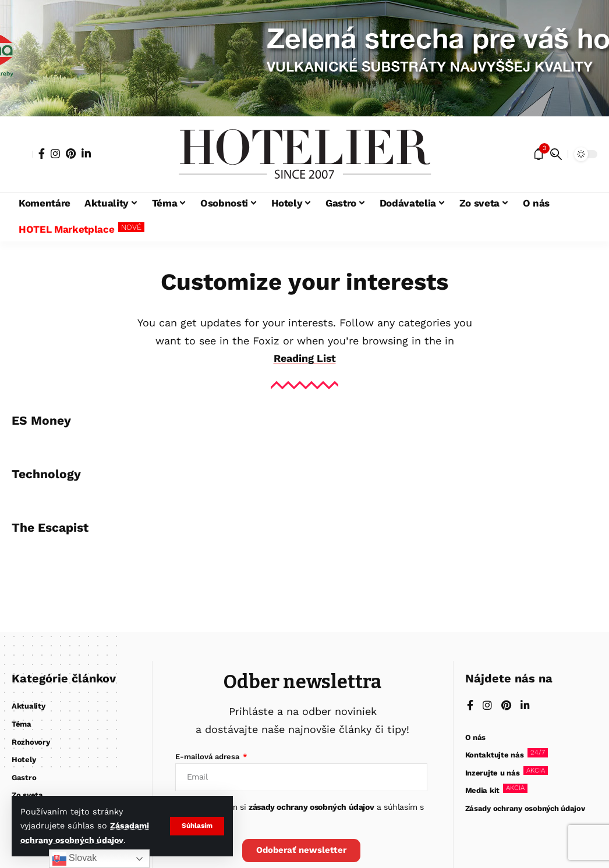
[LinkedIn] (86, 154)
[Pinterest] (71, 154)
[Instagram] (55, 154)
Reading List (304, 358)
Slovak (75, 859)
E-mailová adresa (208, 757)
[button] (197, 826)
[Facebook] (42, 154)
